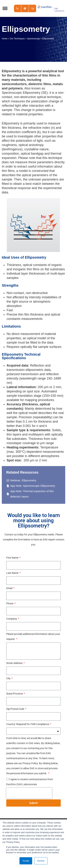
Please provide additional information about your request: (33, 636)
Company (12, 619)
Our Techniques (17, 39)
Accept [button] (26, 861)
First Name (13, 558)
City (9, 678)
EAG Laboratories (51, 8)
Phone (10, 603)
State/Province (15, 694)
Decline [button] (41, 861)
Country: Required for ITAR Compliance (28, 724)
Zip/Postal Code (15, 709)
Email (10, 588)
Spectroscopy (33, 39)
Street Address (15, 663)
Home (5, 39)
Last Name (13, 573)
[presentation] (29, 793)
